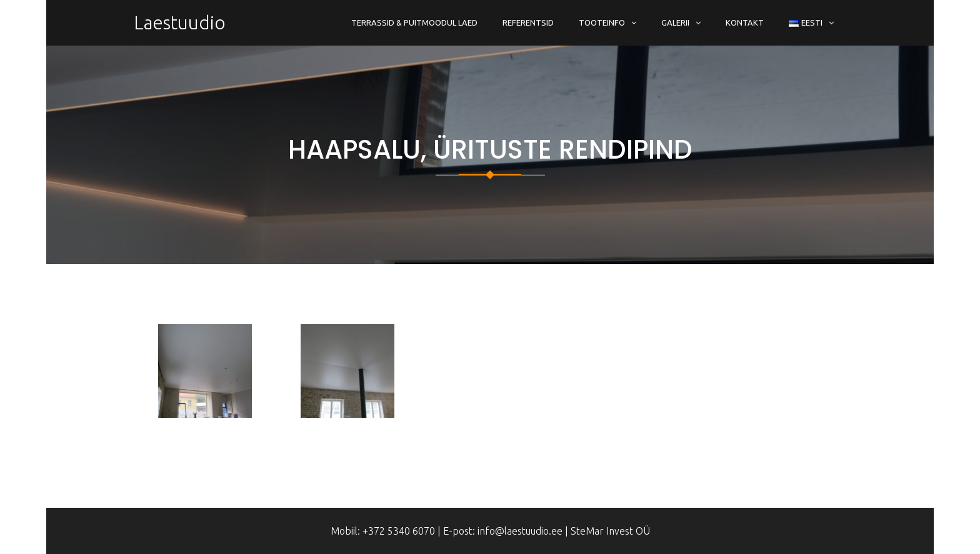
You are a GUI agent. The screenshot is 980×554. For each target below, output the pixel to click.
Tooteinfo (602, 22)
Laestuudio (180, 22)
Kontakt (745, 22)
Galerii (675, 22)
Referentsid (528, 22)
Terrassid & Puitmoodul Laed (414, 22)
